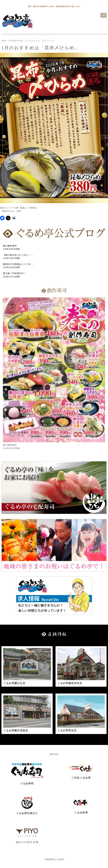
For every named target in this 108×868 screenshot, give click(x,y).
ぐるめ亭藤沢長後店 (16, 731)
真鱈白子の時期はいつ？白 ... (18, 264)
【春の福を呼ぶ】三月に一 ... (18, 255)
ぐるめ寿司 (27, 784)
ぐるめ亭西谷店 (67, 731)
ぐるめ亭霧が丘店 (14, 683)
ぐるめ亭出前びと (27, 813)
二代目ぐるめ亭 (81, 778)
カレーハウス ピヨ (27, 842)
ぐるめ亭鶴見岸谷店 (70, 683)
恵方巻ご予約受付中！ (15, 273)
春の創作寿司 (10, 246)
